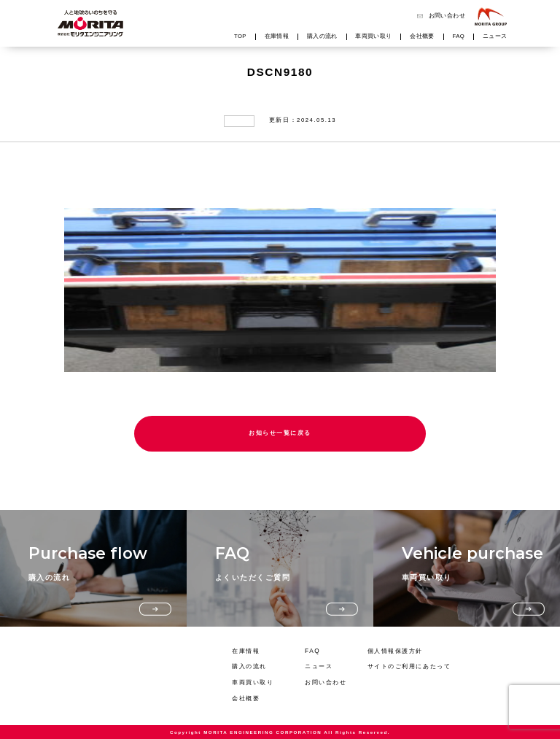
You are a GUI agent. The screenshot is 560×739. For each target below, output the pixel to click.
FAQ (459, 36)
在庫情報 (277, 36)
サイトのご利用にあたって (409, 666)
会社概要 (422, 36)
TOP (240, 36)
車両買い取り (373, 36)
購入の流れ (322, 36)
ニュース (495, 36)
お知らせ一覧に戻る (280, 433)
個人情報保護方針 (395, 651)
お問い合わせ (447, 16)
